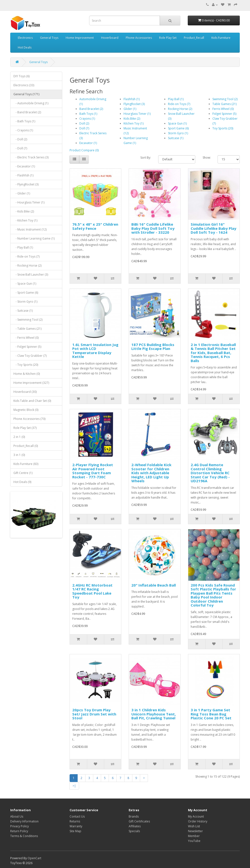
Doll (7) (84, 128)
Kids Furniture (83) (26, 464)
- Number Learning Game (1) (34, 238)
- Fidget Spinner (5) (27, 347)
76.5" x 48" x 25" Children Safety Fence (95, 226)
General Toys (49, 38)
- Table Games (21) (27, 329)
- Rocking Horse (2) (27, 265)
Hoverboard (110, 38)
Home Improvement (80, 38)
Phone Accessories (139, 38)
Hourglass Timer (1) (137, 114)
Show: (206, 158)
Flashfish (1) (132, 99)
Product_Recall (194, 38)
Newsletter (195, 831)
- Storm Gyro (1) (25, 302)
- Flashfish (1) (23, 175)
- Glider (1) (22, 193)
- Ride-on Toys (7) (26, 256)
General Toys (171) (26, 94)
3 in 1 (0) (19, 455)
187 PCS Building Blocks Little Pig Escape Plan (153, 347)
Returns (75, 821)
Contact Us (77, 816)
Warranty (76, 826)
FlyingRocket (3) (134, 104)
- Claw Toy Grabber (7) (30, 356)
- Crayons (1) (23, 130)
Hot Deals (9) (22, 482)
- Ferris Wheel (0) (26, 338)
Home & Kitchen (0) (27, 374)
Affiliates (135, 826)
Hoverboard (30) (25, 392)
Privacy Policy (20, 826)
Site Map (75, 831)
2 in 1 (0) (19, 437)
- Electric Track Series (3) (31, 157)
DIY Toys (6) (21, 76)
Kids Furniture (221, 38)
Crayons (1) (87, 119)
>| (74, 786)
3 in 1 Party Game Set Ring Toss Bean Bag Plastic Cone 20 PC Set (211, 714)
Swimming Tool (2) (225, 99)
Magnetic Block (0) (26, 410)
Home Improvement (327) (31, 383)
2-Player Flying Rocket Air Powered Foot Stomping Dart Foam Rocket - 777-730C (93, 471)
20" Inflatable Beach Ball (154, 585)
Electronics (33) (24, 85)
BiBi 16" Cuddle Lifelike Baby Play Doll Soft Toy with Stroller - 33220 (153, 228)
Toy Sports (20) (223, 128)
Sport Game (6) (178, 128)
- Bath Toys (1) (24, 121)
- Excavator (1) (24, 166)
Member (194, 836)
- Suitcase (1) (23, 311)
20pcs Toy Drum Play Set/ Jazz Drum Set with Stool (94, 714)
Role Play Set (168, 38)
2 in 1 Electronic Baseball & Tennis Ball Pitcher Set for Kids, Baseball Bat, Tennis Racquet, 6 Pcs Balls (213, 353)
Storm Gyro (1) (178, 133)
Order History (198, 821)
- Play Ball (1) (23, 247)
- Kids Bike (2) (24, 211)
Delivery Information (24, 821)
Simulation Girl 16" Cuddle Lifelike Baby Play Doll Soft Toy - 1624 (214, 228)
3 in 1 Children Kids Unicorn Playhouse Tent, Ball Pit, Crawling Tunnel (154, 714)
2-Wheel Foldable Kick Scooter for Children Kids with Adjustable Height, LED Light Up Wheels (151, 473)
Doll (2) (84, 123)
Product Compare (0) (84, 150)
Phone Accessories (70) (29, 419)
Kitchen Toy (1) (134, 123)
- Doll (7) (20, 148)
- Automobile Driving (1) (31, 103)
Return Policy (19, 831)
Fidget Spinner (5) (224, 114)
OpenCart (34, 858)
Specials (134, 831)
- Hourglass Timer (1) (29, 202)
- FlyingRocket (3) (26, 184)
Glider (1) (130, 109)
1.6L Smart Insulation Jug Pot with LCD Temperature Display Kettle (95, 351)
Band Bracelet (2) (91, 109)
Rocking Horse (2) (180, 109)
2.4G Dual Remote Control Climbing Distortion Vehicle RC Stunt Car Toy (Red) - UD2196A (210, 473)
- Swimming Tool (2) (28, 320)
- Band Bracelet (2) (27, 112)
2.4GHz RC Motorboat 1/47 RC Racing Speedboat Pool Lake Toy (92, 591)
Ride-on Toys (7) (179, 104)
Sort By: (146, 158)
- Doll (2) (20, 139)
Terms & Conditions (24, 836)
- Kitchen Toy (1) (25, 220)
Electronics (25, 38)
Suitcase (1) (176, 138)
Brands (134, 816)
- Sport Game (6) (26, 293)
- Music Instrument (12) (30, 229)
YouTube (194, 841)
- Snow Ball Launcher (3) (31, 275)
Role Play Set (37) (25, 428)
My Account (196, 816)
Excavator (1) (88, 143)
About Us (17, 816)
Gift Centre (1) (23, 473)
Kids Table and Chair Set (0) (32, 401)
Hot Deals (25, 47)
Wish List (194, 826)
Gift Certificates (139, 821)
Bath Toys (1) (88, 114)
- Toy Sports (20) (26, 365)
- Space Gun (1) (25, 284)
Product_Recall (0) (26, 446)
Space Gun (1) (177, 123)
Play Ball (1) (176, 99)
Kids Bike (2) (132, 119)
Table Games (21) (224, 104)
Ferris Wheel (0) (223, 109)
